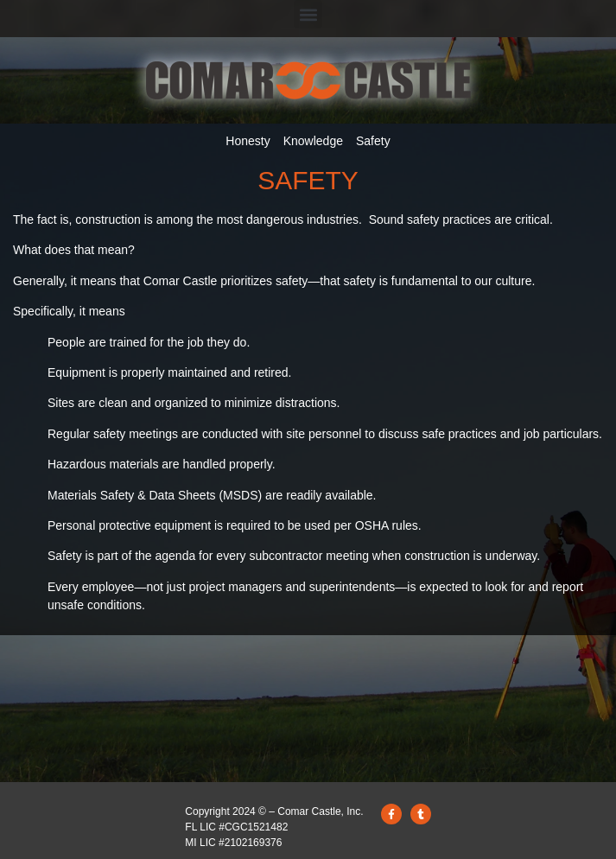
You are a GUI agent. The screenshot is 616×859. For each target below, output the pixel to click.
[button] (308, 14)
